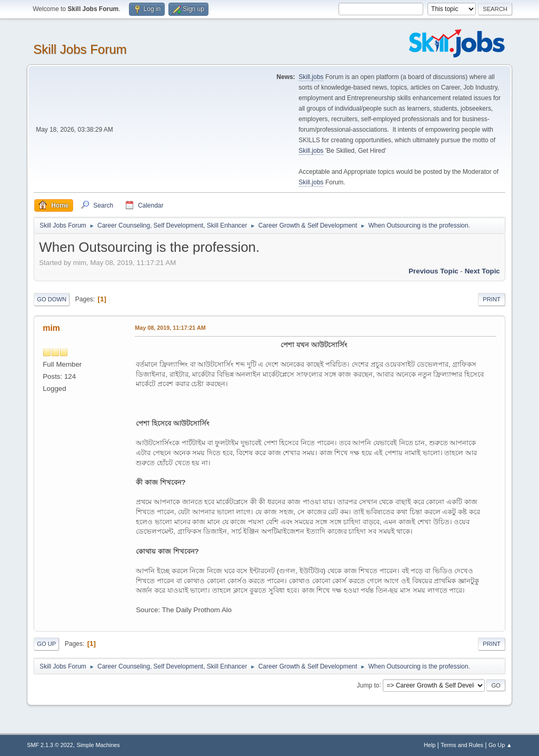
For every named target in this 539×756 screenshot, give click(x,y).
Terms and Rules (462, 745)
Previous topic (433, 271)
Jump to (368, 685)
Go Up (46, 644)
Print (492, 299)
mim (51, 328)
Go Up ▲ (500, 745)
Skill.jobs (311, 77)
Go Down (52, 299)
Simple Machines (98, 745)
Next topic (482, 271)
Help (430, 745)
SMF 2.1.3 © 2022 (50, 745)
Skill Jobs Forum (80, 49)
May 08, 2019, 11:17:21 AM (170, 328)
